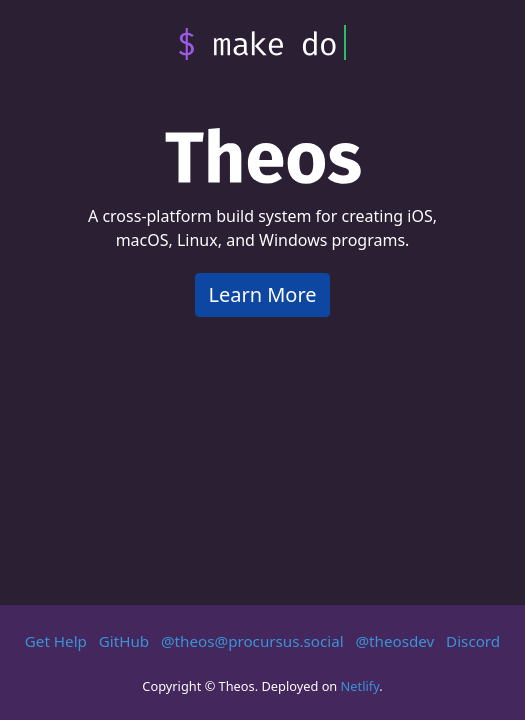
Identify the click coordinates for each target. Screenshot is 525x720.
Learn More (262, 294)
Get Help (56, 641)
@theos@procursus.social (252, 641)
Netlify (360, 686)
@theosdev (394, 641)
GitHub (124, 641)
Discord (473, 641)
